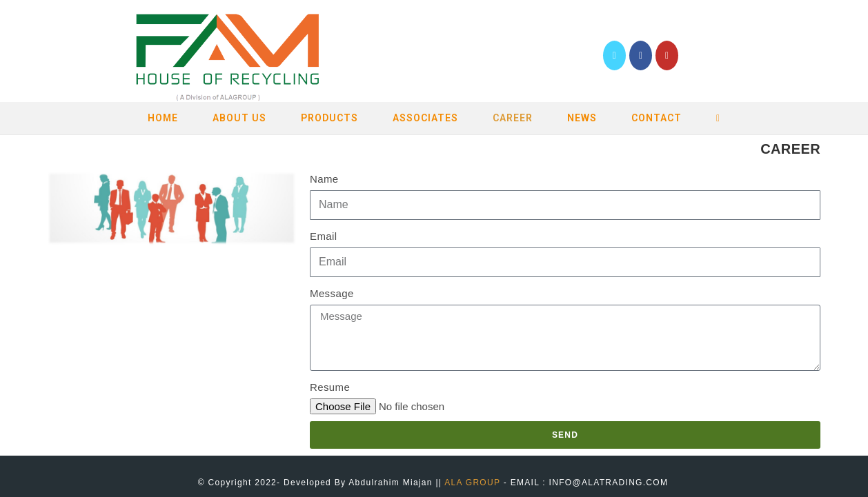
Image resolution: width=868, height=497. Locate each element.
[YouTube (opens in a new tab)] (667, 55)
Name (324, 179)
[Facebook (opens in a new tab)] (641, 55)
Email (324, 236)
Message (332, 293)
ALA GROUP (472, 483)
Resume (330, 387)
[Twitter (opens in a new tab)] (614, 55)
